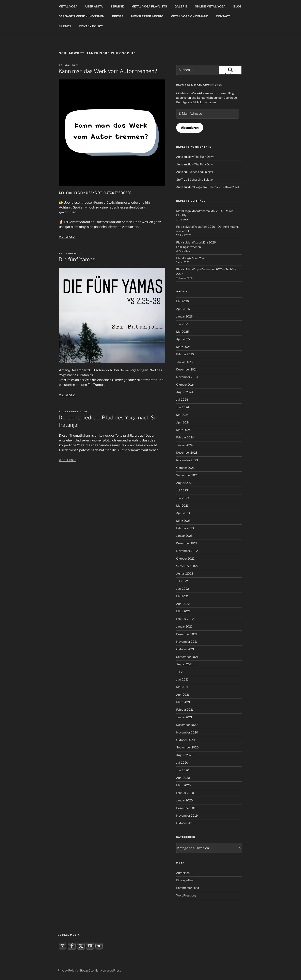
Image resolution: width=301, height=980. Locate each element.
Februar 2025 (185, 354)
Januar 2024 (184, 445)
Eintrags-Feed (185, 880)
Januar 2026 (184, 316)
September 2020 (187, 747)
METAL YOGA (68, 6)
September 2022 (187, 566)
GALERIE (181, 6)
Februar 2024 (185, 437)
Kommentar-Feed (188, 888)
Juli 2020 (182, 763)
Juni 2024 (183, 407)
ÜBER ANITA (94, 6)
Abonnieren (190, 128)
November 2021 (187, 642)
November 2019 (187, 815)
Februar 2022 (185, 619)
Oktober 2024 (185, 385)
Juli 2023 (182, 490)
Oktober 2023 (185, 468)
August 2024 (185, 392)
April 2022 (183, 604)
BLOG (237, 6)
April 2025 (183, 339)
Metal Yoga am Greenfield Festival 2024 (213, 187)
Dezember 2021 (187, 634)
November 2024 (187, 377)
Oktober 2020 (186, 740)
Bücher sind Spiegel (200, 172)
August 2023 (185, 483)
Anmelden (183, 873)
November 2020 (187, 732)
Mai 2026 (183, 301)
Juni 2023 (183, 498)
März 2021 (183, 702)
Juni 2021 (182, 679)
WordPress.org (186, 895)
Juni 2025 (183, 324)
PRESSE (118, 16)
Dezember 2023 (187, 452)
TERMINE (117, 6)
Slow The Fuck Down (201, 157)
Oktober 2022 (185, 558)
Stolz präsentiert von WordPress (100, 970)
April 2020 (183, 778)
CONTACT (223, 16)
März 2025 (183, 347)
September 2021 (187, 657)
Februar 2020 (185, 793)
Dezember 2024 (187, 369)
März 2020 (184, 785)
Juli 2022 (182, 581)
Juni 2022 (183, 589)
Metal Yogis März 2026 (191, 258)
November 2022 (187, 551)
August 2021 (185, 664)
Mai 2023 (183, 505)
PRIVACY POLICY (91, 26)
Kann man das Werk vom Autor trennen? (108, 71)
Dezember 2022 (187, 543)
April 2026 (183, 309)
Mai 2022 (182, 596)
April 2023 (183, 513)
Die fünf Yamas (77, 259)
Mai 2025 (183, 332)
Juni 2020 (183, 770)
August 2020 (185, 755)
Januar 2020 (185, 800)
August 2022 (185, 573)
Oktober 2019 (185, 823)
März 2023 (183, 521)
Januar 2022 (184, 626)
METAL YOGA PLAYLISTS (149, 6)
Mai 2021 (182, 687)
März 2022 (183, 611)
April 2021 (183, 695)
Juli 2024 (182, 400)
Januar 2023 (184, 536)
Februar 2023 (185, 528)
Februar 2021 (185, 710)
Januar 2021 (184, 717)
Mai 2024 (183, 415)
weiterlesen (68, 237)
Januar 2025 (184, 362)
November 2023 (187, 460)
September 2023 (187, 475)
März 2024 (183, 430)
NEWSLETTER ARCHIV (147, 16)
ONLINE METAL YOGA (210, 6)
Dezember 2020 (187, 725)
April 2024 (183, 422)
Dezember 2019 (187, 808)
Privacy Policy (67, 970)
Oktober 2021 (185, 649)
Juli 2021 (182, 672)
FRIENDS (65, 26)
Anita (180, 157)
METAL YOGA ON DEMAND (189, 16)
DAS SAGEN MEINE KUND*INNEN (81, 16)
